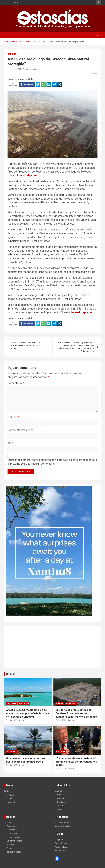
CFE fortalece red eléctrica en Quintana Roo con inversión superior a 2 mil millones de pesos (76, 713)
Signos (10, 848)
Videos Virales (61, 851)
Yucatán (58, 809)
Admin (21, 720)
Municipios (24, 703)
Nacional (12, 54)
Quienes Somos (62, 823)
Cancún (60, 703)
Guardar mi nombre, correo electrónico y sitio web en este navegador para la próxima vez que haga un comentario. (52, 462)
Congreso (59, 840)
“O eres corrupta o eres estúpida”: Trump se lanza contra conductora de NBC (76, 762)
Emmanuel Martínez (32, 69)
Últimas (11, 674)
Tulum (60, 806)
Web (10, 443)
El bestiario (12, 830)
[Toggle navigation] (8, 35)
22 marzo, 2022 (14, 69)
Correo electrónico (20, 430)
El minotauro (13, 833)
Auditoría (11, 826)
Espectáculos (61, 843)
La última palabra (14, 841)
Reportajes (9, 795)
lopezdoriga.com (28, 175)
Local (9, 798)
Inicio (6, 791)
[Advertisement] (52, 647)
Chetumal (12, 703)
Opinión (7, 823)
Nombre (13, 417)
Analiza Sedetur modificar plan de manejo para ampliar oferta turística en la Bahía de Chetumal (28, 713)
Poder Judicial (61, 847)
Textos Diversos (14, 852)
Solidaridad (62, 802)
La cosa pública (14, 837)
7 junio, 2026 (12, 720)
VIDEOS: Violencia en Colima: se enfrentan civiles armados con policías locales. (28, 345)
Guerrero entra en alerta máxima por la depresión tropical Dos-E (26, 760)
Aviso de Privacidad (63, 826)
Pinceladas (12, 845)
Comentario (16, 383)
